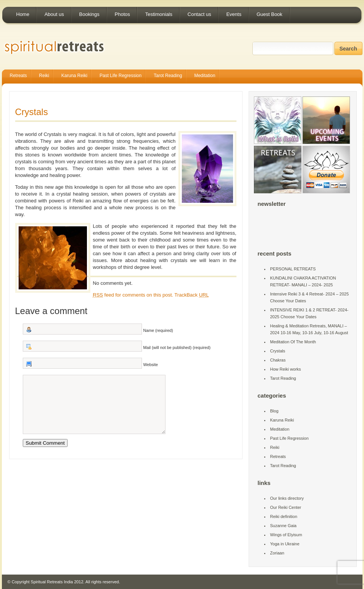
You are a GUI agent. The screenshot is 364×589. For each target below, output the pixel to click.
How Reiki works (286, 369)
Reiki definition (284, 516)
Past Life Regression (121, 76)
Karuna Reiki (75, 76)
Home (23, 14)
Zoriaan (277, 553)
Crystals (32, 112)
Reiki (44, 76)
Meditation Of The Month (293, 342)
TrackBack (192, 295)
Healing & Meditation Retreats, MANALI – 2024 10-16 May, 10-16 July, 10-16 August (309, 329)
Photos (122, 14)
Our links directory (287, 498)
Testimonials (159, 14)
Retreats (18, 76)
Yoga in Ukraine (285, 544)
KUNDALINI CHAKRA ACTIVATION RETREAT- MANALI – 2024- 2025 (303, 281)
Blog (274, 411)
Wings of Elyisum (286, 535)
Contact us (199, 14)
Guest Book (269, 14)
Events (234, 14)
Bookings (89, 14)
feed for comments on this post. (133, 295)
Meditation (205, 76)
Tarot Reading (168, 76)
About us (54, 14)
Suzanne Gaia (284, 526)
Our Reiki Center (286, 507)
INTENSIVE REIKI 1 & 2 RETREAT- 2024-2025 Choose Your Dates (309, 313)
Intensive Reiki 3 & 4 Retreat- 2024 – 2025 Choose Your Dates (310, 297)
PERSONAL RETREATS (293, 269)
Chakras (278, 360)
